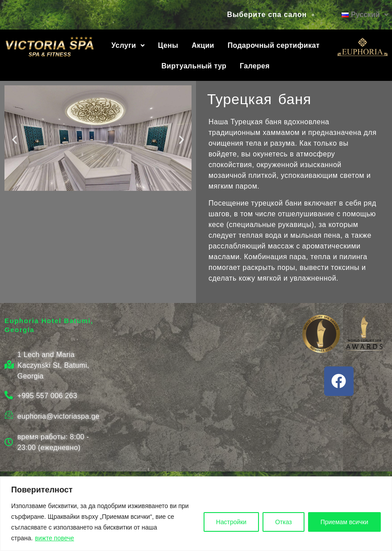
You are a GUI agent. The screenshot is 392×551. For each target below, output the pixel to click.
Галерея (255, 66)
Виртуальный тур (194, 66)
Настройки (229, 522)
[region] (196, 514)
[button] (271, 15)
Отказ (282, 522)
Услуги (128, 45)
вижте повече (54, 538)
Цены (168, 45)
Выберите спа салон (271, 15)
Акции (203, 45)
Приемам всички (344, 522)
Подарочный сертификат (274, 45)
